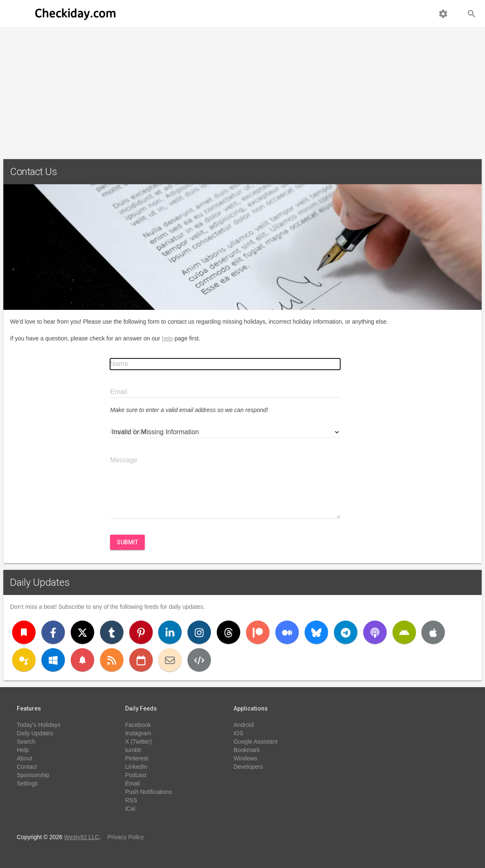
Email (132, 783)
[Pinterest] (141, 632)
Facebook (138, 725)
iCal (130, 809)
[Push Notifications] (82, 660)
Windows (245, 758)
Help (23, 750)
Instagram (138, 733)
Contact (27, 767)
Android (244, 725)
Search (26, 742)
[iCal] (141, 660)
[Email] (170, 660)
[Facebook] (53, 632)
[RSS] (112, 660)
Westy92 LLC (82, 837)
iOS (238, 733)
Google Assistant (255, 742)
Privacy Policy (126, 837)
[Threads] (228, 632)
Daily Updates (40, 582)
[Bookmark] (24, 632)
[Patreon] (258, 632)
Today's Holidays (39, 725)
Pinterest (137, 758)
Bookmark (247, 750)
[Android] (404, 632)
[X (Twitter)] (82, 632)
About (24, 758)
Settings (27, 783)
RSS (131, 800)
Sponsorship (33, 775)
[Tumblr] (112, 632)
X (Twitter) (139, 742)
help (167, 338)
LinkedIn (136, 767)
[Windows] (53, 660)
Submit (127, 542)
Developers (248, 767)
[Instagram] (199, 632)
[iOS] (433, 632)
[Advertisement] (242, 90)
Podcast (136, 775)
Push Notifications (149, 792)
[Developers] (199, 660)
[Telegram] (346, 632)
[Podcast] (375, 632)
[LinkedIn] (170, 632)
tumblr (133, 750)
